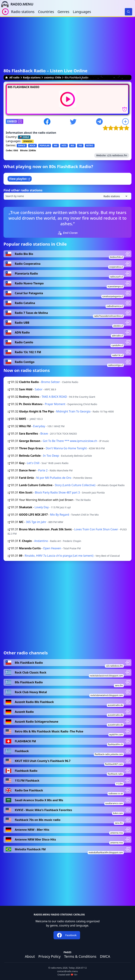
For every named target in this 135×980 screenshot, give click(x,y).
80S (72, 146)
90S (55, 146)
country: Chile (53, 77)
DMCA (105, 956)
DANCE (22, 146)
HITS (64, 146)
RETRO (90, 146)
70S (80, 146)
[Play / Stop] (5, 12)
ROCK (32, 146)
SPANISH (28, 141)
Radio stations (23, 12)
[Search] (128, 12)
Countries (46, 12)
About (30, 956)
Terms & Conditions (80, 956)
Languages (82, 12)
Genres (63, 12)
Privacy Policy (49, 956)
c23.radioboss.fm (117, 155)
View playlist (20, 179)
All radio (12, 77)
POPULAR (45, 146)
